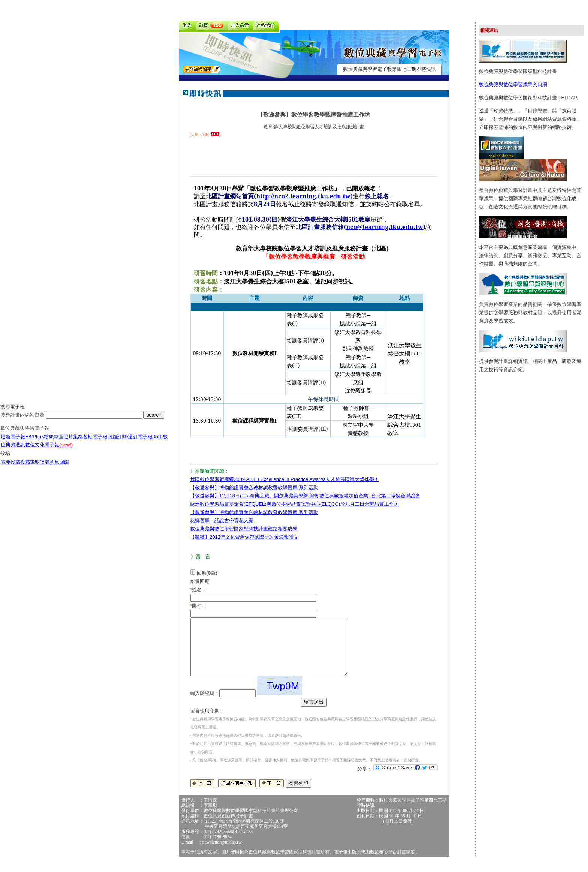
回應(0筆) (207, 573)
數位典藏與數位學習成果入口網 (513, 85)
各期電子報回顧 (100, 442)
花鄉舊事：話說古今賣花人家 (222, 521)
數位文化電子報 (49, 450)
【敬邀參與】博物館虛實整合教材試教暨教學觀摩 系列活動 (254, 488)
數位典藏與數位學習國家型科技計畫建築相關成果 (244, 529)
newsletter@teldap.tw (222, 853)
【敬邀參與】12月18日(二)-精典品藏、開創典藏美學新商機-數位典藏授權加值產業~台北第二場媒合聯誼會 (305, 496)
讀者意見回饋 (54, 468)
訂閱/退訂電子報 (135, 442)
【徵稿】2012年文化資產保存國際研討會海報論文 (244, 537)
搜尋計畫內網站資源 (23, 420)
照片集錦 (73, 442)
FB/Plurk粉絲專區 (44, 442)
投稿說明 (30, 468)
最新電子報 (13, 442)
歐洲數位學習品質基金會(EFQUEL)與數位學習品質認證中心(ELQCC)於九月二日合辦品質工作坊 (294, 504)
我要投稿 (10, 468)
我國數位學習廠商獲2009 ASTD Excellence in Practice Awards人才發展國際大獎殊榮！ (285, 479)
